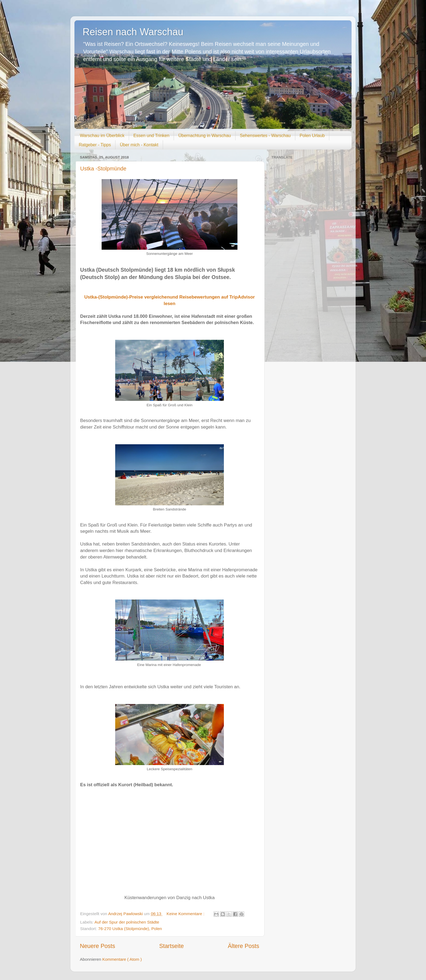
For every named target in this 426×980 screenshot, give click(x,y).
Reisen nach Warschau (133, 32)
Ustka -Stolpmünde (103, 169)
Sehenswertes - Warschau (265, 136)
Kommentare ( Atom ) (122, 959)
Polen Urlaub (312, 136)
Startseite (171, 946)
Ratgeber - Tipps (95, 145)
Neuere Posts (98, 946)
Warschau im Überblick (102, 136)
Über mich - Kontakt (139, 145)
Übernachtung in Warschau (204, 136)
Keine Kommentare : (186, 914)
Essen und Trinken (151, 136)
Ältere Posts (244, 946)
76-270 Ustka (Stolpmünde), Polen (130, 929)
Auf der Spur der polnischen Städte (127, 922)
